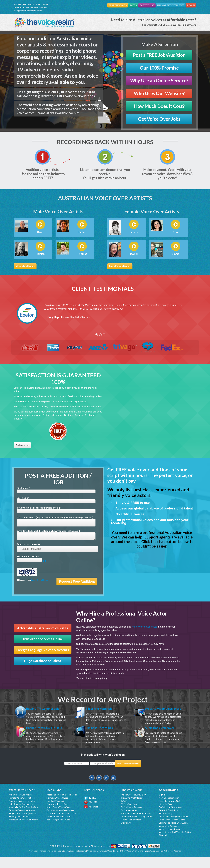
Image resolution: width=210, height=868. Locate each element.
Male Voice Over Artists (21, 806)
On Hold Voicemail (55, 812)
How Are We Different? (133, 809)
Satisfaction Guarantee (170, 818)
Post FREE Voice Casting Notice (137, 827)
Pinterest (91, 817)
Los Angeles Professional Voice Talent (81, 862)
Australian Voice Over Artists (23, 818)
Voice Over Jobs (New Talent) (173, 827)
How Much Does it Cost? (159, 106)
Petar (82, 232)
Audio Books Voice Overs (59, 818)
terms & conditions (39, 580)
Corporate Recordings (57, 815)
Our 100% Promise (159, 68)
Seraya (134, 232)
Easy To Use (144, 5)
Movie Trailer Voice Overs (59, 827)
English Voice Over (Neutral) (23, 824)
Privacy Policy (165, 824)
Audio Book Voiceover (164, 734)
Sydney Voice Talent (19, 827)
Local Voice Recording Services (136, 824)
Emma (176, 254)
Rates (129, 5)
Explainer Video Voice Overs (60, 821)
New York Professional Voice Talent (46, 862)
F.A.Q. (124, 812)
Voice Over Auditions (169, 840)
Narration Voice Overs (57, 809)
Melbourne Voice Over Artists (24, 830)
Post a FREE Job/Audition (159, 55)
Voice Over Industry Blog (134, 806)
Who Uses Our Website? (159, 93)
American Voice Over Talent (23, 812)
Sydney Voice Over (146, 862)
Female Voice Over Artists (22, 809)
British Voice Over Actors (22, 815)
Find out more (22, 445)
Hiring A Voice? (166, 815)
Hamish (40, 254)
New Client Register (169, 809)
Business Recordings (103, 734)
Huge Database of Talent (43, 661)
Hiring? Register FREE (169, 5)
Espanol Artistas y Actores (169, 862)
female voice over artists (144, 627)
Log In (190, 5)
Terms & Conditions (169, 821)
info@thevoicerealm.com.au (28, 11)
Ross (40, 232)
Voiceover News (129, 821)
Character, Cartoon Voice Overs (62, 824)
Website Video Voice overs (162, 711)
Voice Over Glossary (169, 837)
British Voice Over (128, 862)
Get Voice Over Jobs (159, 119)
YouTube (91, 813)
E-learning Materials (103, 709)
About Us (126, 834)
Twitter (90, 809)
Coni (176, 232)
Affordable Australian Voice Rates (43, 628)
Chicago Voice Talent (109, 862)
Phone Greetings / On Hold (45, 736)
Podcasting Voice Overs (58, 830)
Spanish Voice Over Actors (22, 821)
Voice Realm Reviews (132, 818)
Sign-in (162, 806)
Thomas (82, 254)
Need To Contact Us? (169, 812)
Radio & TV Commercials (47, 709)
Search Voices (112, 5)
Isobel (134, 254)
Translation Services (131, 830)
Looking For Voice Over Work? (173, 834)
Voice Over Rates (130, 815)
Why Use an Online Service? (159, 81)
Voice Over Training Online (172, 830)
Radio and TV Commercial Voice (62, 806)
